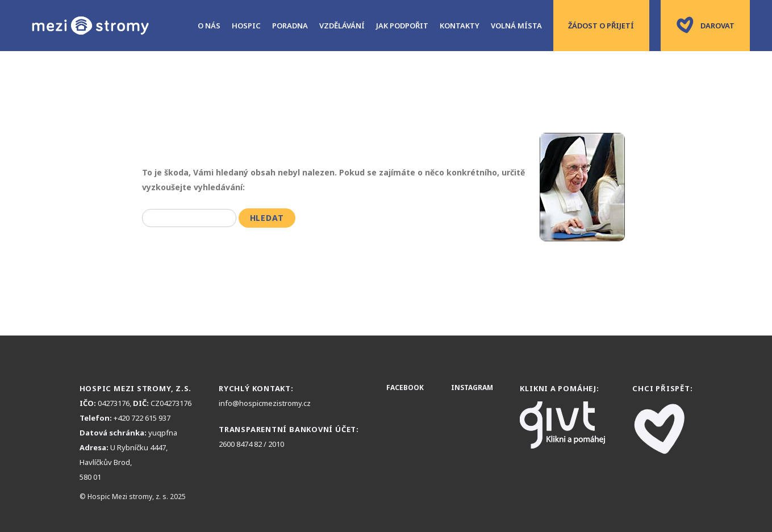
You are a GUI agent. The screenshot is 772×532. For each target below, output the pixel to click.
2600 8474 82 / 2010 (251, 444)
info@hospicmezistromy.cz (265, 403)
